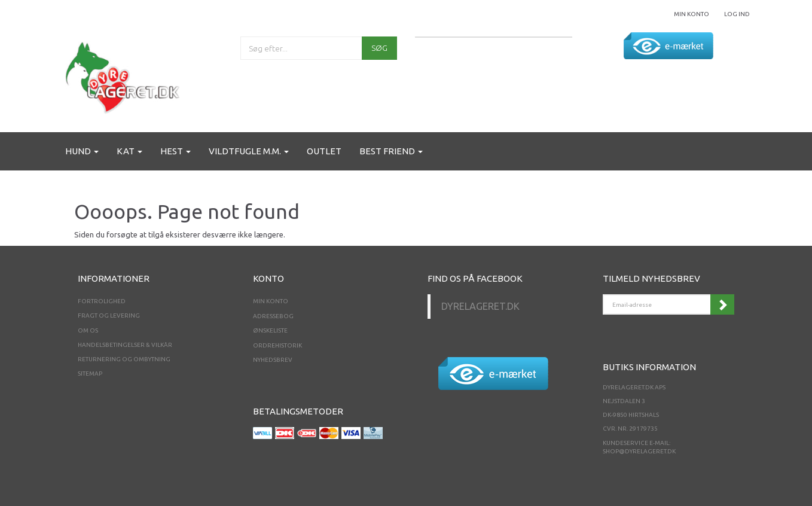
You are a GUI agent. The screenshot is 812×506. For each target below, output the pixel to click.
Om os (88, 330)
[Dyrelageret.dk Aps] (125, 75)
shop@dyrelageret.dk (639, 451)
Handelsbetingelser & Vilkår (125, 345)
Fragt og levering (109, 316)
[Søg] (379, 48)
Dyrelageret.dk (480, 306)
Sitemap (90, 374)
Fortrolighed (102, 301)
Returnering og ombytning (124, 359)
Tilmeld (722, 304)
